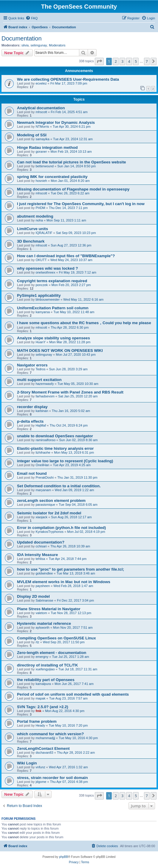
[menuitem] (32, 18)
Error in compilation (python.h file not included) (61, 528)
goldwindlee (44, 573)
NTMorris (42, 127)
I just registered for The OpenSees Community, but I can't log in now (81, 204)
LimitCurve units (32, 229)
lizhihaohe (43, 452)
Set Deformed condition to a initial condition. (59, 486)
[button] (99, 61)
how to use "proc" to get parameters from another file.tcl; (71, 569)
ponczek (42, 285)
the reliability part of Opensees (46, 680)
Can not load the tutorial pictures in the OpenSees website (72, 162)
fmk (38, 711)
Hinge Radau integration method (47, 147)
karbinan (42, 411)
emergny (42, 657)
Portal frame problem (37, 721)
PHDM (40, 208)
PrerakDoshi (45, 477)
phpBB (63, 857)
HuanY (41, 342)
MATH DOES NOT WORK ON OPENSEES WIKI (60, 351)
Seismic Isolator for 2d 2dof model (49, 513)
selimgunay (39, 45)
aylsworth (42, 627)
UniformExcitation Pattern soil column (53, 308)
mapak (40, 698)
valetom (41, 613)
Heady (40, 725)
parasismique (45, 505)
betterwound (45, 166)
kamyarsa (43, 312)
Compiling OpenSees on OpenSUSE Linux (56, 638)
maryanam (43, 490)
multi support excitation (39, 380)
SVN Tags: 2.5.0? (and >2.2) (43, 707)
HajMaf (41, 425)
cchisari (41, 546)
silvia (25, 45)
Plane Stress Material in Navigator (49, 609)
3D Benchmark (31, 241)
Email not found (32, 473)
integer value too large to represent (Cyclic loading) (65, 461)
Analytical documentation (41, 108)
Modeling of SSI (32, 135)
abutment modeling (35, 216)
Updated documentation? (41, 542)
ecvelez (41, 83)
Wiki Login (27, 763)
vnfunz (40, 767)
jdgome (41, 782)
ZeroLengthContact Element (43, 748)
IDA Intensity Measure (37, 555)
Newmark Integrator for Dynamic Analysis (56, 122)
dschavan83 (44, 753)
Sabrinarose (44, 600)
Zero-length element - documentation (52, 653)
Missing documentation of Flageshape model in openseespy (73, 189)
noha (39, 220)
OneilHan (42, 465)
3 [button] (122, 61)
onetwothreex (45, 272)
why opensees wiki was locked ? (47, 268)
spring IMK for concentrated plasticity (52, 177)
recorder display (32, 407)
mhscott (41, 112)
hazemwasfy (45, 384)
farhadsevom (45, 396)
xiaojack (41, 517)
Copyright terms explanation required (52, 281)
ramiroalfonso (45, 440)
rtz (37, 642)
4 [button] (129, 61)
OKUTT (41, 260)
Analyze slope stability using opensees (54, 338)
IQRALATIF (44, 233)
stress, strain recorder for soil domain (52, 778)
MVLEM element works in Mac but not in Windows (64, 582)
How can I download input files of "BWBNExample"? (66, 256)
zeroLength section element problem (51, 501)
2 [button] (116, 61)
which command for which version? (50, 734)
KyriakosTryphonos (49, 532)
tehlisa (40, 559)
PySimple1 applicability (39, 295)
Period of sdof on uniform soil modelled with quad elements (73, 694)
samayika (42, 139)
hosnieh (41, 181)
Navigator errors (32, 365)
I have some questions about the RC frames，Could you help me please (84, 323)
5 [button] (136, 61)
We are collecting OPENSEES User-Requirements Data (68, 79)
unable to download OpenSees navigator (55, 436)
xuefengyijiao (45, 669)
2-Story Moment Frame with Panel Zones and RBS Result (70, 392)
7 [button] (147, 61)
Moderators (57, 45)
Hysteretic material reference (44, 623)
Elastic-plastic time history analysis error (55, 448)
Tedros (40, 369)
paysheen (43, 586)
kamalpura (43, 684)
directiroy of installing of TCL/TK (47, 665)
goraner (41, 152)
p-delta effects (30, 421)
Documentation (22, 38)
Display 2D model (33, 596)
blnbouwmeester (48, 299)
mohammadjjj (45, 738)
